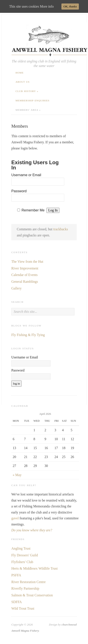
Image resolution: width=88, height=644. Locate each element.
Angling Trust (21, 548)
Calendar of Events (25, 275)
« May (17, 475)
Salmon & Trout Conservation (32, 595)
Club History (27, 91)
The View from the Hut (27, 262)
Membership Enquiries (32, 100)
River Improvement (25, 268)
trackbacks (61, 229)
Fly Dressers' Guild (25, 555)
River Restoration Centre (28, 582)
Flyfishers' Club (22, 562)
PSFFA (16, 575)
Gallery (16, 288)
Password (19, 191)
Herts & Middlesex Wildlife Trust (35, 568)
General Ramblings (25, 282)
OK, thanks (70, 6)
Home (19, 73)
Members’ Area (28, 110)
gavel (15, 518)
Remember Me (33, 210)
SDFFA (17, 602)
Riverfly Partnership (25, 588)
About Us (23, 82)
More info (47, 6)
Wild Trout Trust (23, 608)
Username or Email (26, 175)
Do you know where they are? (32, 530)
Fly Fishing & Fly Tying (28, 335)
